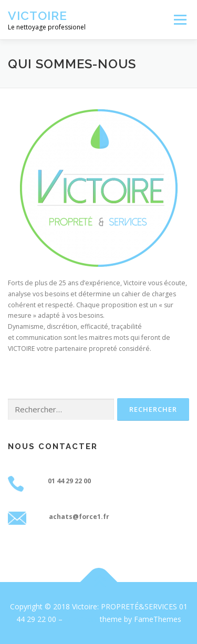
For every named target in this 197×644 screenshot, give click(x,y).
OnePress (81, 619)
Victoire (38, 15)
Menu (179, 20)
